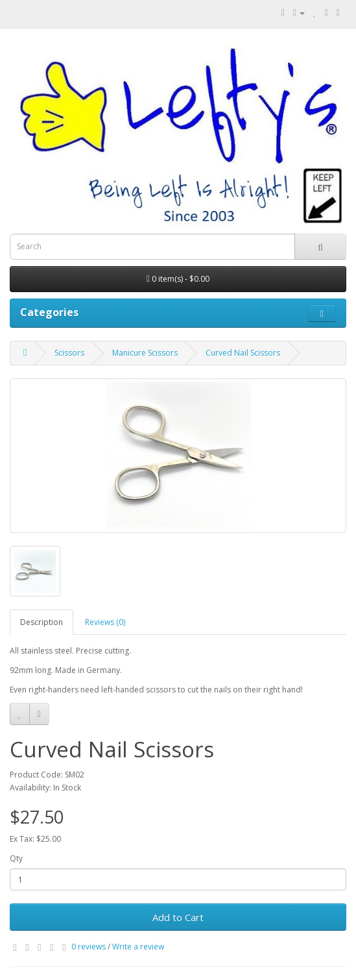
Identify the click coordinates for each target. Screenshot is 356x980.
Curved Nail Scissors (243, 353)
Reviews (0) (105, 622)
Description (42, 622)
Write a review (138, 947)
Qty (16, 858)
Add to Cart (178, 917)
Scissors (69, 353)
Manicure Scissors (145, 353)
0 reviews (89, 947)
